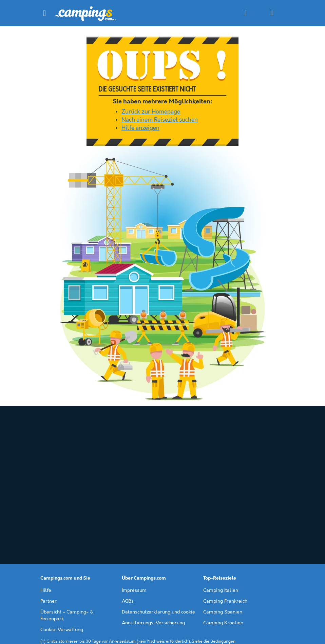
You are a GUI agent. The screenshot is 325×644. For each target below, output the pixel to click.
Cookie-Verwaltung (62, 554)
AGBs (128, 525)
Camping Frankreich (225, 525)
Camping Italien (221, 515)
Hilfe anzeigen (140, 128)
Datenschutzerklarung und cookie (158, 536)
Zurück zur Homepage (151, 112)
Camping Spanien (223, 536)
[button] (44, 13)
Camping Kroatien (223, 547)
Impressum (134, 515)
